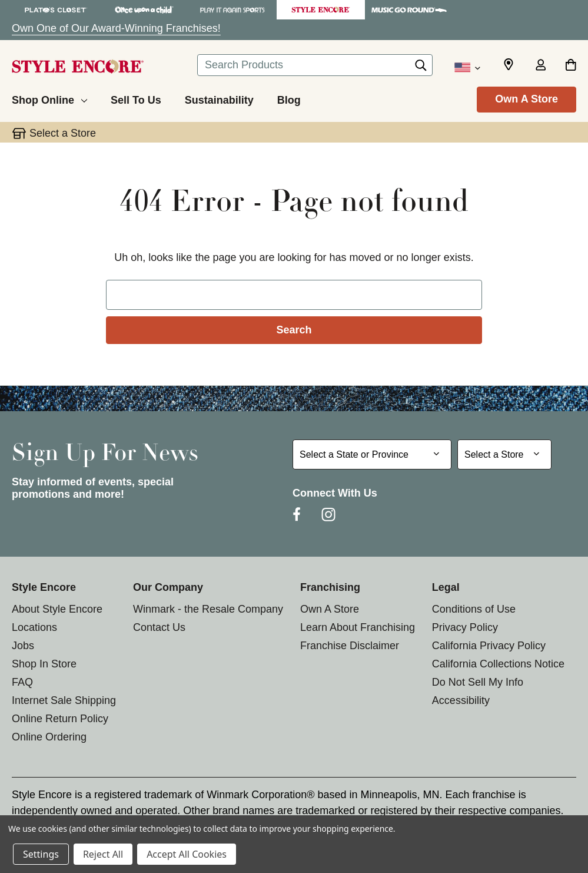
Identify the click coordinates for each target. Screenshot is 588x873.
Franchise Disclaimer (350, 646)
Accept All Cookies (187, 854)
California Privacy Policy (489, 646)
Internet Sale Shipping (64, 700)
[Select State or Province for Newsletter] (372, 454)
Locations (34, 627)
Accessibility (461, 700)
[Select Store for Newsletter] (504, 454)
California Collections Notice (498, 664)
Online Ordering (49, 737)
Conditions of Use (474, 609)
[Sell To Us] (136, 98)
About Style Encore (57, 609)
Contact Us (159, 627)
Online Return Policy (60, 719)
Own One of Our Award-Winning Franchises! (116, 28)
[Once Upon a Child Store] (144, 10)
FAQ (22, 682)
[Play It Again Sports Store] (232, 10)
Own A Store (526, 99)
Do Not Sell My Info (478, 682)
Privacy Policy (465, 627)
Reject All (103, 854)
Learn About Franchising (358, 627)
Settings (41, 854)
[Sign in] (540, 66)
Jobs (23, 646)
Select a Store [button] (63, 133)
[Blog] (289, 98)
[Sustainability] (219, 98)
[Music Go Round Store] (409, 10)
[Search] (421, 68)
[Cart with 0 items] (571, 66)
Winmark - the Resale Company (208, 609)
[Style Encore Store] (321, 10)
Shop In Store (44, 664)
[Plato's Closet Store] (56, 10)
